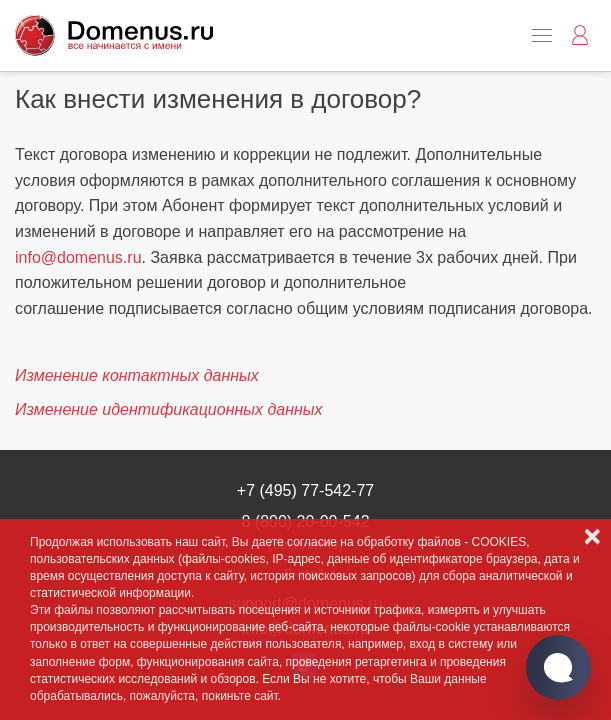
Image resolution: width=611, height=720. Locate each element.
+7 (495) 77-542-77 (305, 490)
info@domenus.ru (78, 257)
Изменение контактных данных (137, 375)
